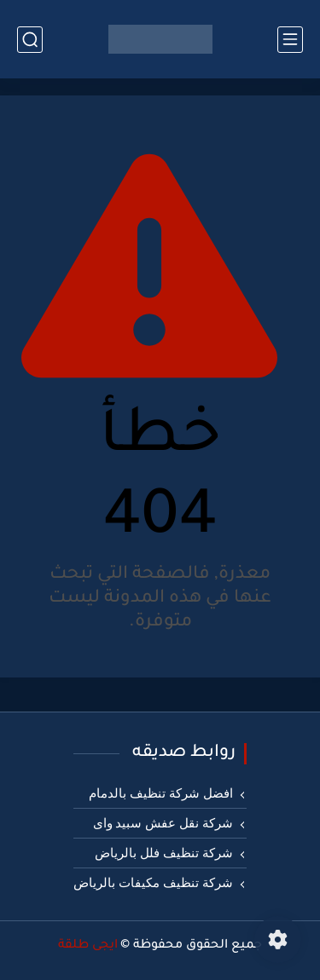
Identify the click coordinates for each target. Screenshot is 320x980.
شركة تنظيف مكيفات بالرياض (153, 883)
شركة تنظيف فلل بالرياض (163, 853)
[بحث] (30, 40)
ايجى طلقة (88, 946)
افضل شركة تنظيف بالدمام (160, 793)
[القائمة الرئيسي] (290, 40)
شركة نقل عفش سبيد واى (163, 823)
